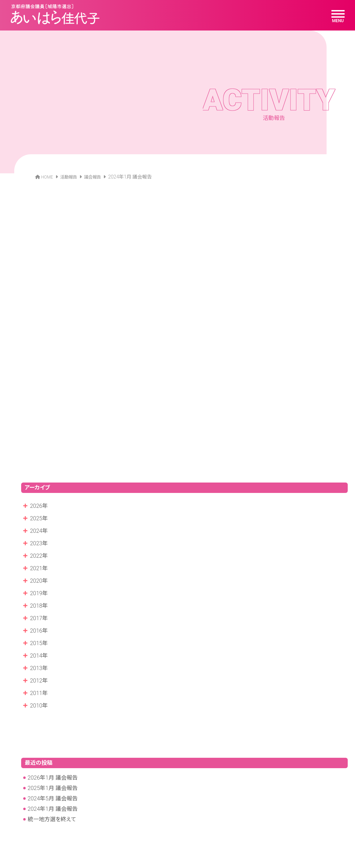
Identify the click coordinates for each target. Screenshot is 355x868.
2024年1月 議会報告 (53, 695)
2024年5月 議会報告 (53, 684)
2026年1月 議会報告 (53, 664)
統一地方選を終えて (52, 705)
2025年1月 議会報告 (53, 674)
